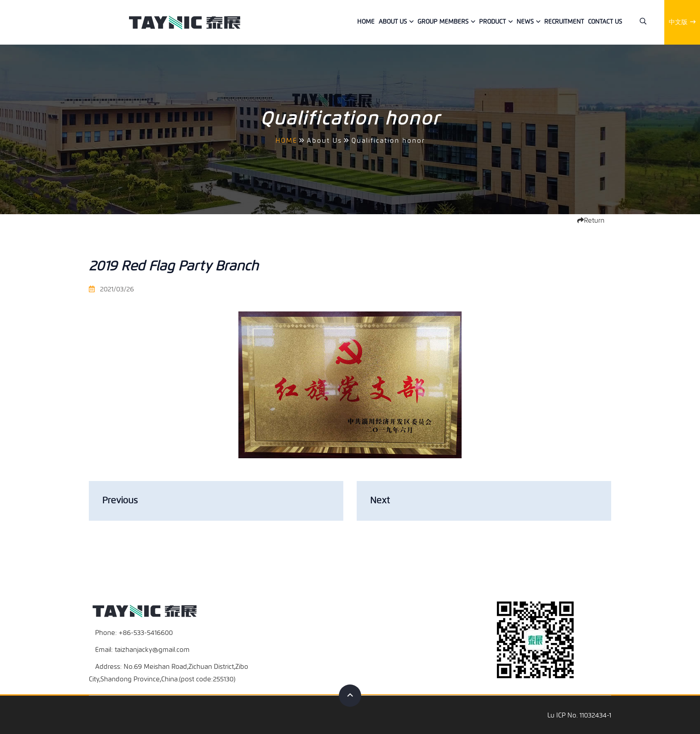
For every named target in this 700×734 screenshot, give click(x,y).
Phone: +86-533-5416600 (134, 632)
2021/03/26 (111, 289)
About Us (393, 22)
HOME (286, 141)
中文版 (682, 22)
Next (380, 500)
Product (492, 22)
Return (591, 220)
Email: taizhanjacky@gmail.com (142, 649)
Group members (443, 22)
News (525, 22)
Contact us (605, 22)
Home (366, 22)
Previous (120, 500)
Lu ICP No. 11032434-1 (579, 714)
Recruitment (564, 22)
